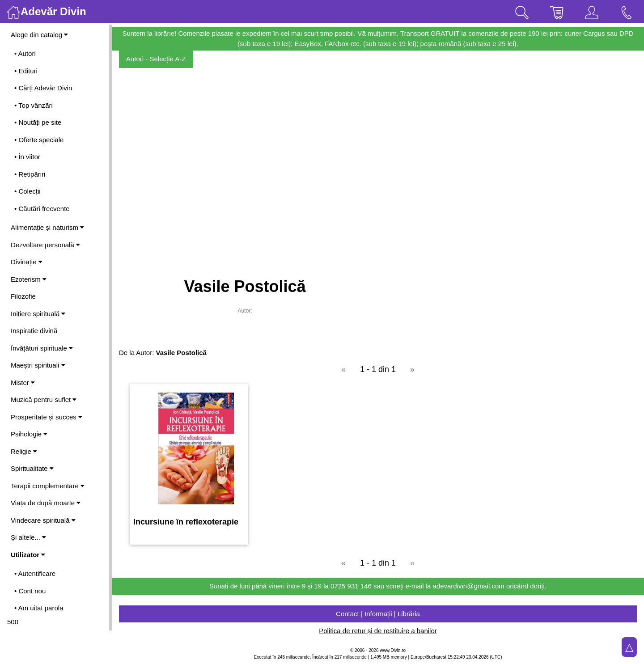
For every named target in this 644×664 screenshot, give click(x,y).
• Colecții (28, 191)
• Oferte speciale (39, 140)
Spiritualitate (32, 468)
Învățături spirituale (42, 348)
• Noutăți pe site (38, 122)
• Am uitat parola (39, 608)
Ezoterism (29, 279)
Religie (24, 451)
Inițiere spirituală (38, 314)
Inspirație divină (34, 331)
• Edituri (26, 71)
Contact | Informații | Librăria (378, 614)
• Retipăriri (30, 174)
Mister (23, 383)
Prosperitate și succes (47, 417)
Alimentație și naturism (47, 227)
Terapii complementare (48, 486)
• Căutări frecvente (42, 209)
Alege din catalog (39, 35)
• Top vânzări (34, 105)
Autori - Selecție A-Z (156, 59)
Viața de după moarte (46, 503)
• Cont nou (30, 591)
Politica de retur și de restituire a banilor (378, 631)
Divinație (27, 262)
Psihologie (29, 434)
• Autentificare (35, 573)
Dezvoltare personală (45, 245)
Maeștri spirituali (38, 365)
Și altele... (28, 537)
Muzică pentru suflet (44, 400)
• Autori (25, 53)
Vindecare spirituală (43, 520)
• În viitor (27, 157)
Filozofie (23, 296)
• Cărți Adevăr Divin (43, 88)
